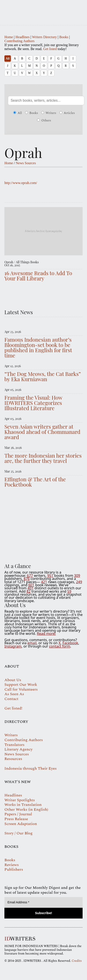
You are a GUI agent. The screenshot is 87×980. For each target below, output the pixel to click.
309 (77, 576)
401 (31, 588)
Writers (49, 113)
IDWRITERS (43, 10)
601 (31, 585)
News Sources (26, 163)
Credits (77, 961)
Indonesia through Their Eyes (31, 768)
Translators (14, 745)
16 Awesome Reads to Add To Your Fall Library (38, 276)
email (32, 643)
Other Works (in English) (26, 809)
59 (69, 591)
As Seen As (14, 694)
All (8, 59)
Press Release (16, 819)
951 (50, 576)
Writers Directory (44, 37)
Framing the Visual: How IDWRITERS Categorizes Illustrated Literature (33, 403)
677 (30, 576)
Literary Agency (19, 749)
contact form (59, 646)
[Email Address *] (43, 902)
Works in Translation (23, 805)
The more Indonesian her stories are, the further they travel (43, 458)
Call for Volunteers (21, 689)
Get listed (50, 49)
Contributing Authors (19, 41)
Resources (13, 759)
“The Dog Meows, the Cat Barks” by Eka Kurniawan (43, 376)
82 (28, 591)
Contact (11, 699)
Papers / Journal (18, 814)
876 (27, 579)
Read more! (46, 633)
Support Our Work (21, 685)
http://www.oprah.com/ (21, 183)
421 (44, 582)
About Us (13, 680)
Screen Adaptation (21, 824)
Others (44, 121)
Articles (67, 113)
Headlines (22, 37)
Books (64, 37)
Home (9, 37)
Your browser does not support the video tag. (43, 526)
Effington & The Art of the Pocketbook (35, 482)
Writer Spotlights (20, 800)
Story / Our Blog (19, 833)
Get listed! (13, 708)
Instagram (13, 646)
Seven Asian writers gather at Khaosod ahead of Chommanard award (42, 432)
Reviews (12, 865)
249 (79, 582)
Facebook (70, 643)
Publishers (14, 869)
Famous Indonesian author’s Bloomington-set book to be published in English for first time (38, 347)
